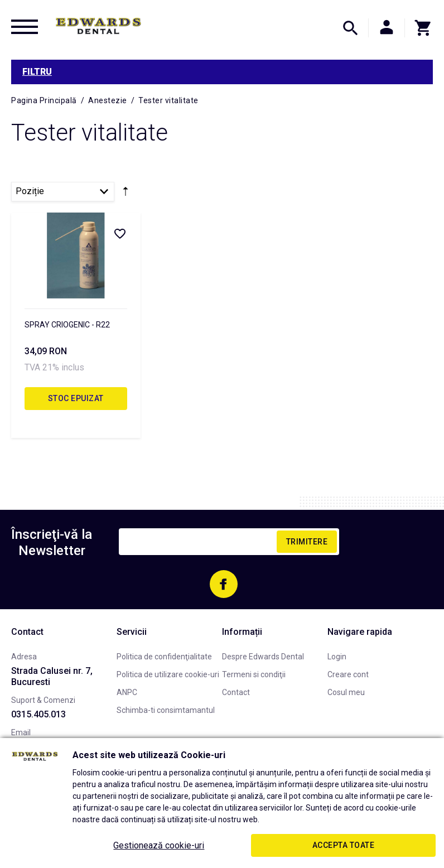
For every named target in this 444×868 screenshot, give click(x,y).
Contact (236, 692)
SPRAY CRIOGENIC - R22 (67, 325)
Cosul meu (346, 692)
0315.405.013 (38, 714)
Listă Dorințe (119, 233)
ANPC (127, 692)
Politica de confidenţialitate (164, 657)
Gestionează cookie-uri (159, 845)
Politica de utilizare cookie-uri (168, 674)
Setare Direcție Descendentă (126, 194)
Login (337, 657)
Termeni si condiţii (254, 674)
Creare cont (348, 674)
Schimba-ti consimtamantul (166, 710)
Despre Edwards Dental (263, 657)
